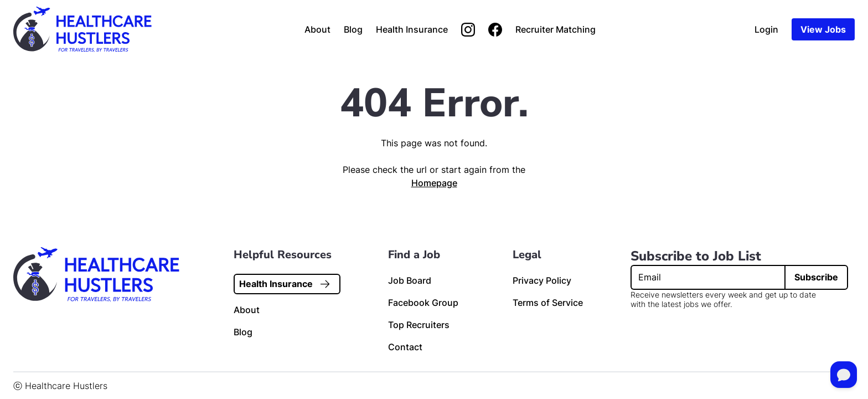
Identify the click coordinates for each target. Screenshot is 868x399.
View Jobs (823, 29)
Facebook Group (423, 303)
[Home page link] (82, 29)
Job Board (410, 280)
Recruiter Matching (556, 29)
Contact (405, 347)
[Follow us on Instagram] (468, 30)
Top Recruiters (419, 325)
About (317, 29)
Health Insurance (412, 29)
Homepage (434, 183)
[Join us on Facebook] (495, 30)
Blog (353, 29)
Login (766, 29)
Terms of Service (548, 303)
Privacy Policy (542, 280)
